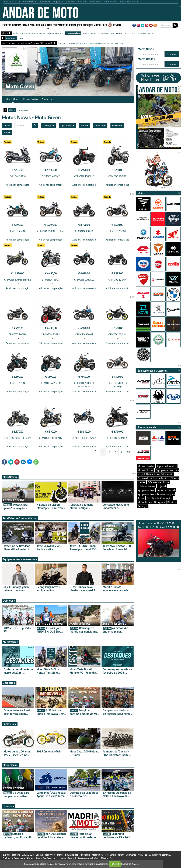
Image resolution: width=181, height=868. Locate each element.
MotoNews (10, 477)
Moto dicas (10, 765)
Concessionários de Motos (153, 478)
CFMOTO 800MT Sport (84, 438)
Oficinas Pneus (146, 486)
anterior (62, 43)
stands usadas (90, 33)
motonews (103, 33)
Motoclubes (100, 25)
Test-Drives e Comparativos (20, 518)
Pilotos (172, 502)
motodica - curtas (146, 33)
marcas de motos (55, 33)
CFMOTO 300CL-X (84, 280)
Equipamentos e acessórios (20, 559)
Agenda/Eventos (167, 466)
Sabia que (10, 724)
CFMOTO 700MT (117, 176)
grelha (12, 110)
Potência (117, 125)
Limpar (7, 125)
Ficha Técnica (144, 855)
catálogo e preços (22, 33)
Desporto (9, 683)
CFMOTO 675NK (18, 383)
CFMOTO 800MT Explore (51, 231)
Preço (7, 132)
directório (11, 38)
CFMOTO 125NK (117, 280)
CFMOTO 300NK (18, 334)
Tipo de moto (67, 125)
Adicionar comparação (18, 185)
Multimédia (11, 642)
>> (129, 452)
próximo (119, 43)
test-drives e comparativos (123, 33)
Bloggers (160, 502)
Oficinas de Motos (159, 482)
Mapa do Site (107, 858)
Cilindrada (100, 125)
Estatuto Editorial (161, 855)
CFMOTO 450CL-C (84, 176)
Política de (130, 864)
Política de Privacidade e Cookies (18, 858)
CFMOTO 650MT (84, 334)
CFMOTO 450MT (51, 176)
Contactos (47, 99)
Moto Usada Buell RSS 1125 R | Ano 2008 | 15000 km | (159, 539)
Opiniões (9, 601)
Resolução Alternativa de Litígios (83, 858)
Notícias (17, 25)
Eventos (7, 25)
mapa (21, 38)
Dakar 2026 (28, 25)
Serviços (88, 25)
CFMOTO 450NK (18, 231)
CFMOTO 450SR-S (51, 334)
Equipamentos (60, 25)
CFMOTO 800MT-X (117, 438)
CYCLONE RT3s (18, 176)
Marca (84, 125)
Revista (117, 25)
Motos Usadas (31, 99)
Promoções (75, 25)
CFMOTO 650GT (117, 231)
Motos (48, 25)
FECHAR (115, 864)
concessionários (73, 33)
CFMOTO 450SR (51, 280)
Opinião (40, 25)
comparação (23, 110)
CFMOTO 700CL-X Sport (18, 438)
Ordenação (48, 125)
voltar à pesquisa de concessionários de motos (91, 43)
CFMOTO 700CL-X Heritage (117, 385)
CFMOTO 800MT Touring (18, 280)
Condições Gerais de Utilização (51, 858)
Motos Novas (13, 99)
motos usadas (39, 33)
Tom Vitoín (50, 855)
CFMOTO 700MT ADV (51, 438)
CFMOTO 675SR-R (51, 383)
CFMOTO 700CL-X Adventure (84, 385)
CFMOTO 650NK (117, 334)
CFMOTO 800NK (84, 231)
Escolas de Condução (159, 498)
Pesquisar (172, 54)
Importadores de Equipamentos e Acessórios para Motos (156, 494)
